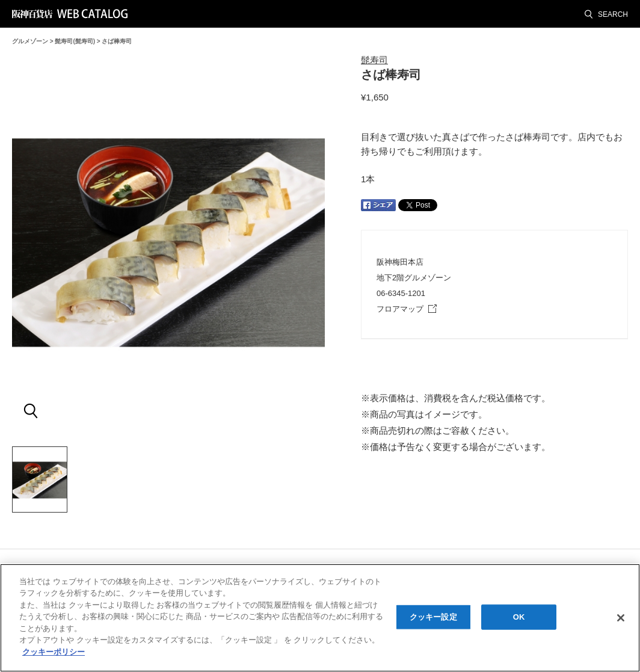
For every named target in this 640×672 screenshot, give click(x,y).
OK (519, 619)
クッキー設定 (433, 619)
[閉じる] (621, 620)
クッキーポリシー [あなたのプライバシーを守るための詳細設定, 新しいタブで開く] (54, 654)
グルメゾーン (30, 41)
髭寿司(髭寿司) (75, 41)
